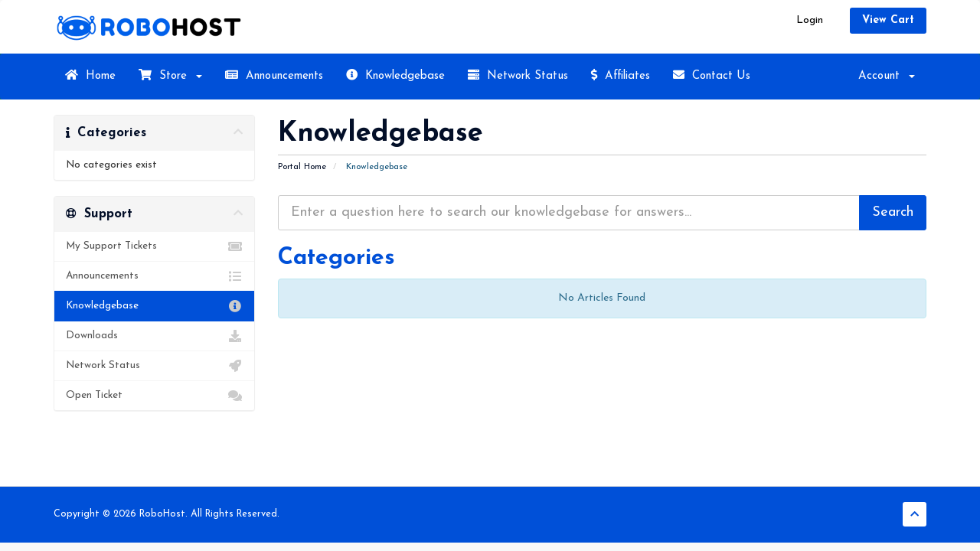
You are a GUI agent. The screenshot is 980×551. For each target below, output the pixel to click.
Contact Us (712, 75)
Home (90, 75)
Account (887, 76)
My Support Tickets (154, 246)
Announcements (274, 75)
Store (170, 75)
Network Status (518, 75)
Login (810, 20)
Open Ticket (154, 396)
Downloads (154, 336)
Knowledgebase (395, 75)
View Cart (888, 20)
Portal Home (302, 167)
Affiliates (621, 75)
